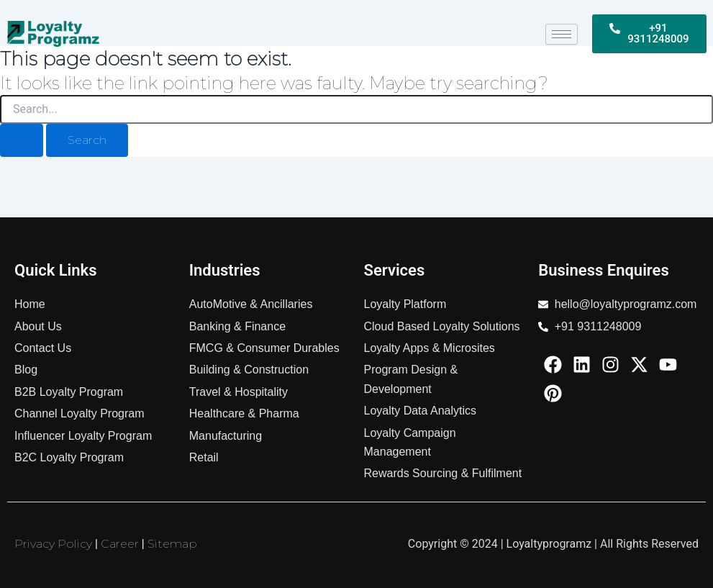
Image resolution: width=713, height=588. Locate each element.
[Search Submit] (22, 140)
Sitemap (172, 544)
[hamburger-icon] (562, 34)
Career (120, 544)
